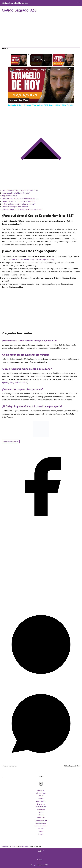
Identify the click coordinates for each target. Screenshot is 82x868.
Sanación (41, 834)
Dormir (41, 815)
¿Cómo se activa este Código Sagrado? (16, 193)
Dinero (41, 812)
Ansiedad (41, 798)
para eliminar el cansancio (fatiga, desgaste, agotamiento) (30, 259)
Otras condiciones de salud (11, 442)
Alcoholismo (41, 793)
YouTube (39, 860)
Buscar (41, 776)
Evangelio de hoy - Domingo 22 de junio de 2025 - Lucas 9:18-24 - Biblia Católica (41, 70)
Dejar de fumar (41, 807)
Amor (41, 796)
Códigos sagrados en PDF (39, 865)
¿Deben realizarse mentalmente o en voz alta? (18, 204)
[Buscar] (41, 784)
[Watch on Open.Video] (19, 100)
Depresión (41, 809)
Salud (41, 831)
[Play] (63, 60)
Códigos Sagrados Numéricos (15, 3)
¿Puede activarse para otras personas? (15, 207)
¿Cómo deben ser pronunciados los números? (18, 201)
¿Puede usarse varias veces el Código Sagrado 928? (20, 198)
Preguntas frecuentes (9, 196)
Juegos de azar (41, 823)
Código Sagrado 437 (10, 766)
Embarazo (41, 818)
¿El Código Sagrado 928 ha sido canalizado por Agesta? (22, 209)
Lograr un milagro (41, 826)
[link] (12, 70)
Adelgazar (41, 790)
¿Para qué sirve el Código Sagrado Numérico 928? (20, 190)
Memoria (41, 828)
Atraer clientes (41, 801)
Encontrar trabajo (41, 820)
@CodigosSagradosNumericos (15, 382)
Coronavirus (41, 804)
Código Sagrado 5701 (71, 766)
